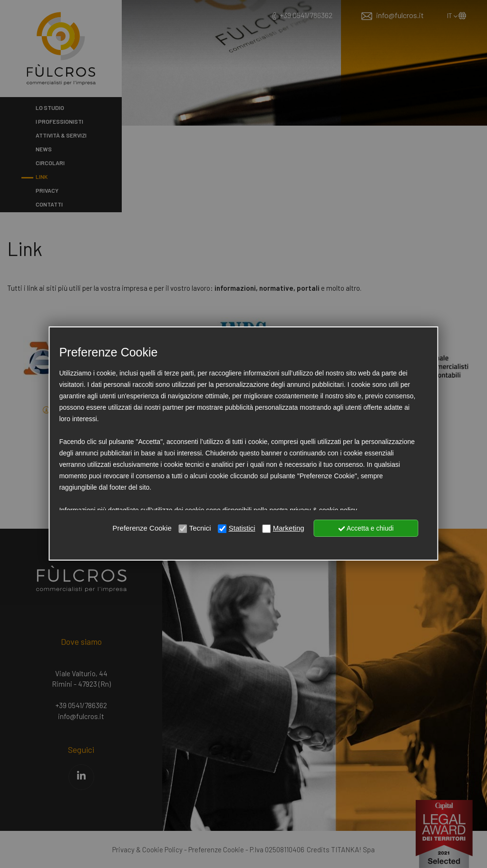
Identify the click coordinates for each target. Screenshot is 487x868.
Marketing (289, 528)
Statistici (242, 528)
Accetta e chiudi (366, 528)
